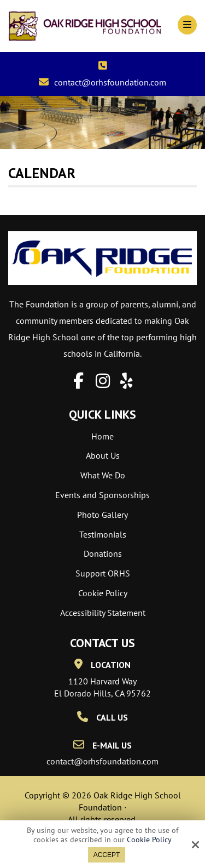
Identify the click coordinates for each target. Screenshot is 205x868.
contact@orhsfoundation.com (110, 82)
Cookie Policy (149, 840)
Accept (107, 855)
